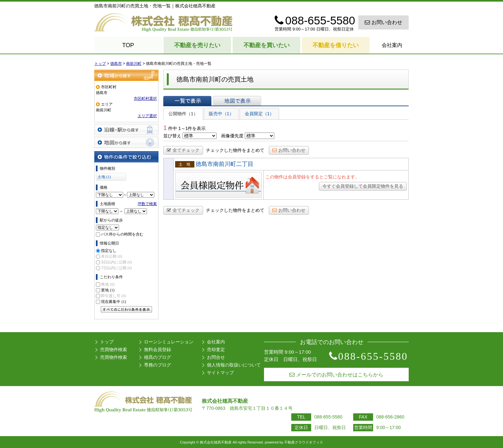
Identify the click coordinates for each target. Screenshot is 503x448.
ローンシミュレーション (169, 342)
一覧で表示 (187, 101)
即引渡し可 (113, 296)
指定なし (109, 251)
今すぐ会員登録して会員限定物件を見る (363, 186)
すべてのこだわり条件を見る (126, 309)
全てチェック (183, 150)
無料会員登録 (158, 349)
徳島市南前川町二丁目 (225, 164)
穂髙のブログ (158, 357)
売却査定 (216, 349)
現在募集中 (113, 302)
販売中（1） (221, 114)
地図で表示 (237, 101)
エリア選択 (147, 116)
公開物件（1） (183, 114)
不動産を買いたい (267, 45)
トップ (107, 342)
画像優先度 (232, 136)
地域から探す (126, 75)
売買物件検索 (114, 349)
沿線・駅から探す (126, 129)
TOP (128, 45)
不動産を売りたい (197, 45)
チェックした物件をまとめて (235, 150)
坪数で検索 (147, 204)
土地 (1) (104, 177)
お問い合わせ (384, 22)
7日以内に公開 (116, 268)
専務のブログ (158, 365)
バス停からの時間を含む (122, 234)
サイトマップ (220, 373)
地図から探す (126, 142)
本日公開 (111, 256)
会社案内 (392, 45)
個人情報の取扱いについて (234, 365)
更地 (108, 290)
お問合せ (216, 357)
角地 (108, 284)
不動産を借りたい (336, 45)
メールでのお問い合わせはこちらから (336, 375)
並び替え (172, 136)
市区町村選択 (145, 99)
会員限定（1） (260, 114)
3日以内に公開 (116, 262)
